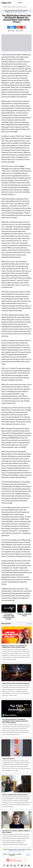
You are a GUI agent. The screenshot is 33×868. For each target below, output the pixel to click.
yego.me (6, 3)
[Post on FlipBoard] (21, 27)
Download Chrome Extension (17, 12)
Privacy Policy (28, 855)
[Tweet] (12, 27)
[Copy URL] (24, 27)
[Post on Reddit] (18, 27)
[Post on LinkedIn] (15, 27)
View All (29, 624)
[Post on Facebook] (9, 27)
